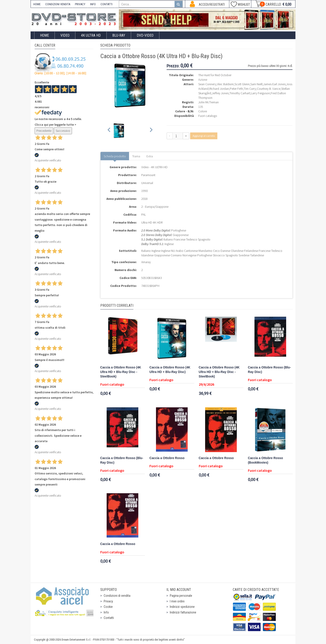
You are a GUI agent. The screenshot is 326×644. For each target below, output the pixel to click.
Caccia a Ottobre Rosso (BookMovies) (265, 460)
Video (65, 35)
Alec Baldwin (225, 84)
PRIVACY (80, 4)
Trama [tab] (136, 156)
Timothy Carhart (240, 93)
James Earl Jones (274, 84)
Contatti (109, 618)
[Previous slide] (109, 131)
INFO (93, 4)
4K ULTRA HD (91, 35)
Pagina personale (181, 596)
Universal (147, 183)
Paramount (148, 175)
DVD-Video (145, 35)
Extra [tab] (150, 156)
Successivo (63, 131)
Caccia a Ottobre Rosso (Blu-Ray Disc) (269, 370)
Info (106, 612)
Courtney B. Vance (269, 89)
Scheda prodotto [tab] (115, 156)
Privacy (108, 601)
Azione (203, 80)
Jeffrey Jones (220, 93)
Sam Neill (256, 84)
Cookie (108, 607)
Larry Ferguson (260, 93)
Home (44, 35)
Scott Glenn (242, 84)
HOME (37, 4)
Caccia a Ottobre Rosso (167, 458)
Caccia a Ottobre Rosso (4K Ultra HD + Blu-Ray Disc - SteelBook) (121, 372)
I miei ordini (177, 601)
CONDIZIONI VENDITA (58, 4)
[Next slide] (151, 131)
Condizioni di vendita (117, 596)
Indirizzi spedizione (182, 607)
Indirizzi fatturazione (183, 612)
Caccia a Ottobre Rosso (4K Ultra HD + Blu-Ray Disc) (170, 370)
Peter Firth (236, 89)
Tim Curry (250, 89)
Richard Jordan (219, 89)
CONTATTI (107, 4)
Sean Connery (207, 84)
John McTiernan (209, 102)
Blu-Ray (119, 35)
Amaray (146, 262)
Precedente (44, 131)
